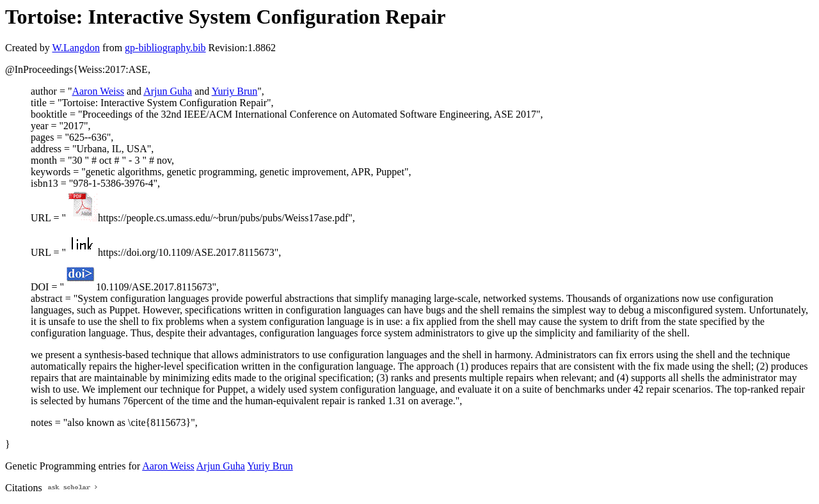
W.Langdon (76, 48)
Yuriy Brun (235, 91)
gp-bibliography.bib (165, 48)
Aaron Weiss (98, 91)
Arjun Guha (168, 91)
